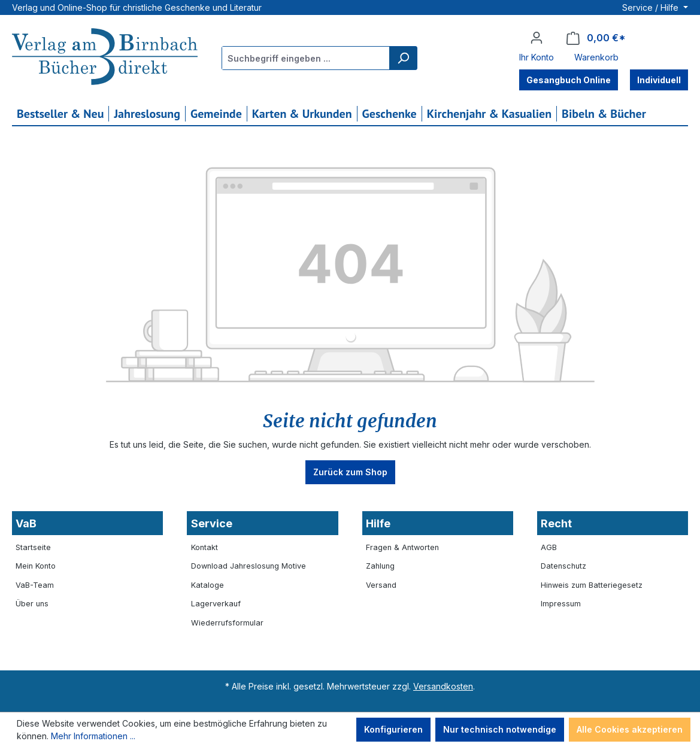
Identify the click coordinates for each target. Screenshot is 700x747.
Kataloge (207, 585)
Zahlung (380, 566)
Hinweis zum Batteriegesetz (592, 585)
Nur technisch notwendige (500, 729)
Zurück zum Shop (350, 472)
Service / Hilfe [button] (651, 7)
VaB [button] (26, 523)
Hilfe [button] (378, 523)
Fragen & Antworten (402, 547)
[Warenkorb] (596, 38)
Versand (381, 585)
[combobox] (306, 58)
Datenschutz (563, 566)
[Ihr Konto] (537, 38)
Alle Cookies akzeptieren (630, 729)
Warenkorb (596, 57)
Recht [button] (556, 523)
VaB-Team (35, 585)
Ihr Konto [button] (537, 57)
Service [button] (212, 523)
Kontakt (204, 547)
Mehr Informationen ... (93, 736)
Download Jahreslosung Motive (249, 566)
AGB (549, 547)
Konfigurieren (393, 729)
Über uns (32, 604)
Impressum (561, 604)
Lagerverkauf (216, 604)
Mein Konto (36, 566)
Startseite (33, 547)
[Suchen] (403, 58)
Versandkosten (443, 686)
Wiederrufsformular (227, 623)
